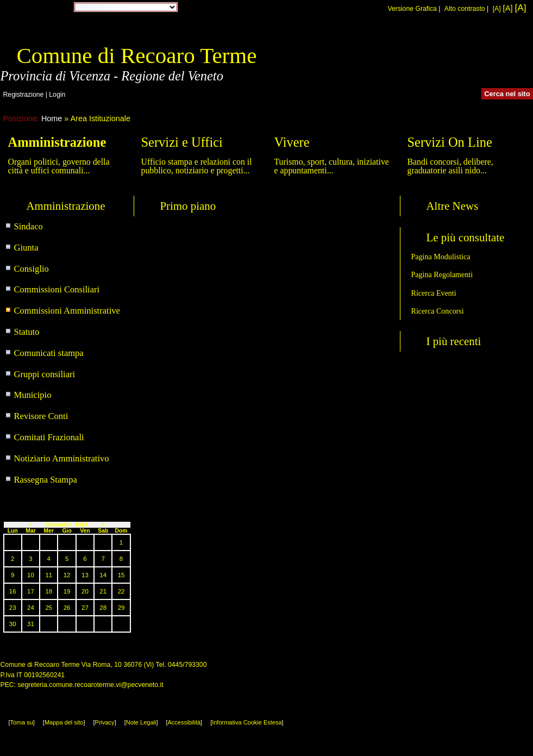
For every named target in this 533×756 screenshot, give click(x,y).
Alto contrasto (465, 9)
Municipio (33, 395)
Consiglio (32, 269)
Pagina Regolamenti (442, 274)
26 (67, 608)
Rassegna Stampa (46, 480)
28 (103, 608)
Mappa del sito (64, 722)
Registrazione (24, 95)
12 (67, 575)
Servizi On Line (450, 142)
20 (85, 591)
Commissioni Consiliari (57, 289)
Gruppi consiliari (45, 374)
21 (103, 591)
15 (121, 575)
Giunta (26, 248)
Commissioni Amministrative (67, 311)
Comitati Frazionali (49, 437)
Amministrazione (57, 142)
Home (52, 118)
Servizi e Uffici (182, 142)
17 (31, 591)
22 (121, 591)
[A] (497, 9)
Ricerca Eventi (434, 293)
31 (31, 624)
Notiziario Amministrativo (62, 458)
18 (49, 591)
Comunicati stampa (49, 353)
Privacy (105, 722)
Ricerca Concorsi (438, 311)
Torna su (22, 722)
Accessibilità (184, 722)
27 (85, 608)
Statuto (27, 332)
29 (121, 608)
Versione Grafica (412, 9)
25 (49, 608)
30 (13, 624)
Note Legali (141, 722)
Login (57, 95)
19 (67, 591)
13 (85, 575)
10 (31, 575)
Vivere (292, 142)
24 (31, 608)
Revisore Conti (41, 416)
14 (103, 575)
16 (13, 591)
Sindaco (29, 226)
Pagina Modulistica (441, 257)
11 (49, 575)
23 (13, 608)
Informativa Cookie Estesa (247, 722)
